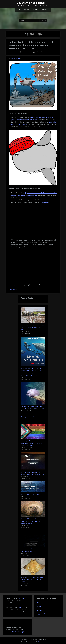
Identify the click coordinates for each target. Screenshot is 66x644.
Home (19, 10)
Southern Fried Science (31, 3)
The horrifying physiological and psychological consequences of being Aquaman (32, 521)
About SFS (27, 10)
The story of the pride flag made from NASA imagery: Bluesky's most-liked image (32, 443)
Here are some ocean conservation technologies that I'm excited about (33, 327)
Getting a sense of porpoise (30, 417)
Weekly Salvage (16, 59)
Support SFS (45, 10)
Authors (36, 10)
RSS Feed (21, 598)
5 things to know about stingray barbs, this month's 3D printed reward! (32, 579)
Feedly (20, 607)
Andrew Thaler (40, 52)
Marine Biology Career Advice (31, 494)
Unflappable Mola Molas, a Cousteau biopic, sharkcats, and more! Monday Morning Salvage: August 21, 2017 (32, 45)
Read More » (13, 289)
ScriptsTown (41, 642)
